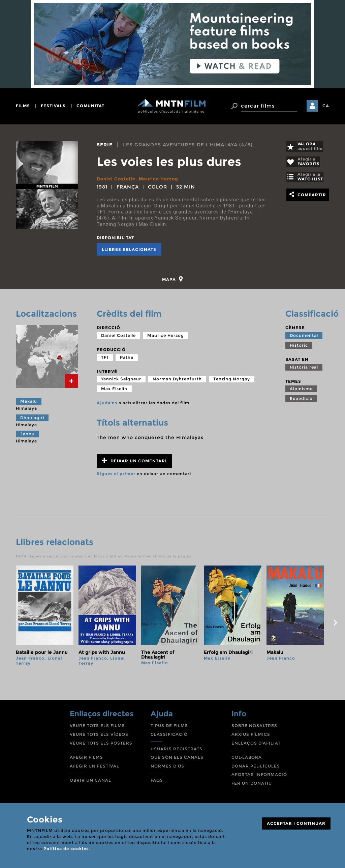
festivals (53, 106)
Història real (304, 370)
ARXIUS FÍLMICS (251, 737)
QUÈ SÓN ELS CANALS (177, 760)
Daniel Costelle (117, 179)
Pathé (127, 360)
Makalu (29, 404)
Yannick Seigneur (121, 382)
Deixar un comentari (134, 464)
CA (326, 106)
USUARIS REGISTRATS (177, 752)
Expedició (301, 401)
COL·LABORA (247, 760)
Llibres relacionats (129, 249)
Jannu (27, 437)
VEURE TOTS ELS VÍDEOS (99, 737)
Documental (304, 338)
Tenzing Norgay (232, 382)
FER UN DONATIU (252, 786)
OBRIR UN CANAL (90, 783)
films (23, 106)
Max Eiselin (114, 392)
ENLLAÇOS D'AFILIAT (256, 746)
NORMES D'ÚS (167, 769)
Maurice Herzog (163, 179)
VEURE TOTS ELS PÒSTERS (101, 746)
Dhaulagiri (32, 421)
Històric (299, 348)
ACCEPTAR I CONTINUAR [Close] (296, 823)
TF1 (105, 360)
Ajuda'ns (107, 406)
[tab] (173, 281)
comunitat (90, 106)
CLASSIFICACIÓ (169, 737)
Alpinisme (301, 392)
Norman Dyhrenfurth (177, 382)
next (335, 626)
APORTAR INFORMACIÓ (259, 777)
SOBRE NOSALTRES (254, 729)
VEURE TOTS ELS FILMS (97, 729)
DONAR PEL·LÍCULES (256, 769)
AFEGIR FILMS (86, 760)
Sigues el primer (116, 477)
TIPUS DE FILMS (169, 729)
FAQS (157, 783)
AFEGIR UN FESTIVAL (95, 769)
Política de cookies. (67, 849)
